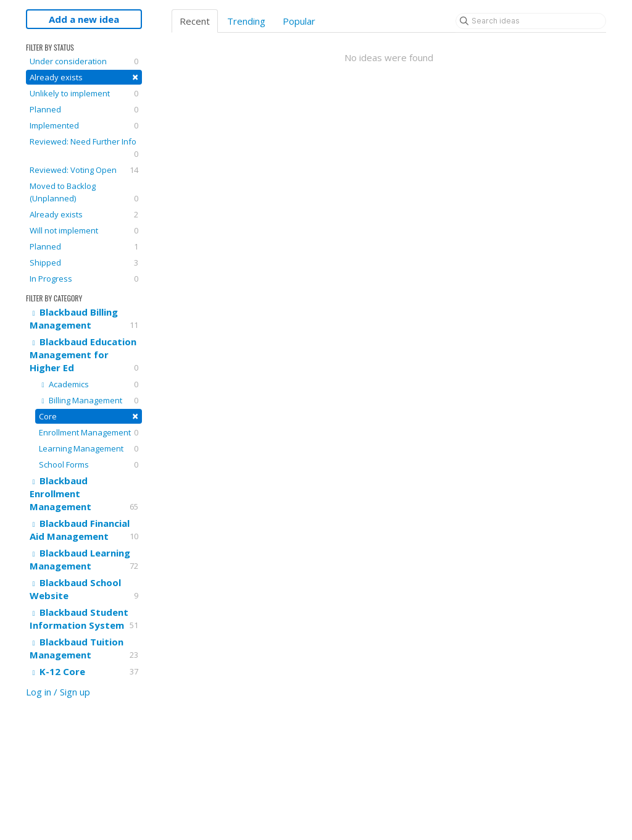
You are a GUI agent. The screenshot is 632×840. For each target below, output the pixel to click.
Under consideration (84, 61)
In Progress (84, 279)
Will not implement (84, 230)
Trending (246, 21)
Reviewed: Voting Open (84, 170)
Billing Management (89, 400)
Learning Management (89, 448)
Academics (89, 384)
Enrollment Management (89, 432)
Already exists (84, 77)
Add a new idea (84, 19)
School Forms (89, 464)
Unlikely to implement (84, 93)
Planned (84, 109)
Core (89, 416)
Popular (299, 21)
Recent (195, 21)
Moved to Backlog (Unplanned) (84, 192)
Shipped (84, 262)
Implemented (84, 125)
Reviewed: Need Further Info (84, 148)
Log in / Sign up (58, 692)
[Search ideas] (531, 21)
